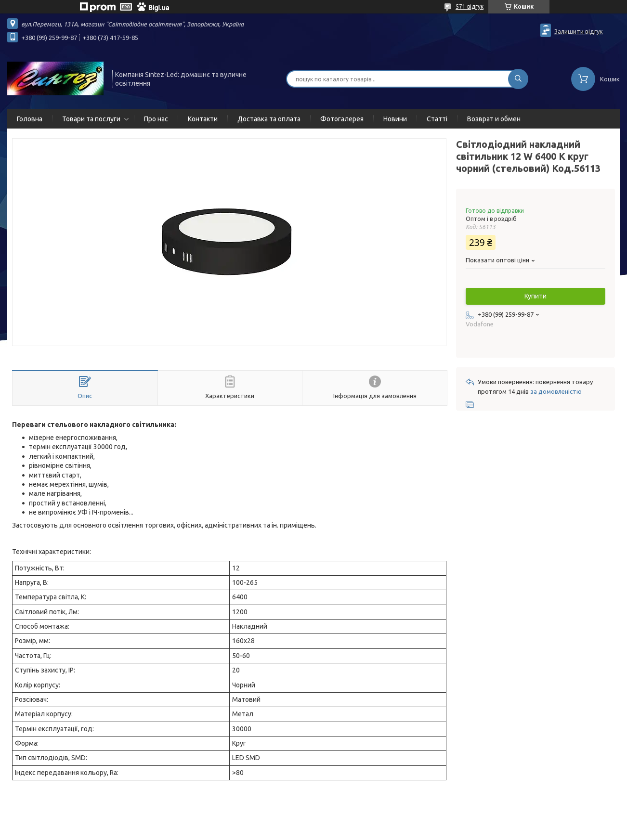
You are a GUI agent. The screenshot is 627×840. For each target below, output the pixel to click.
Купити (536, 296)
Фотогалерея (342, 119)
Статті (437, 119)
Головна (30, 119)
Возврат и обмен (494, 119)
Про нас (156, 119)
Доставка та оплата (269, 119)
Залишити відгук (579, 31)
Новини (395, 119)
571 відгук (470, 6)
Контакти (203, 119)
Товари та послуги (91, 119)
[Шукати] (518, 79)
